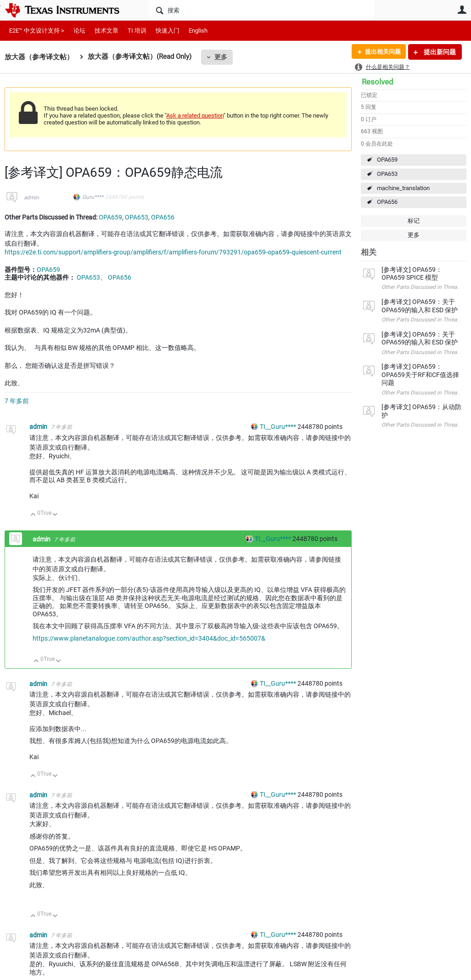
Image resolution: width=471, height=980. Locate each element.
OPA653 (387, 174)
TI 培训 (137, 31)
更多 (221, 57)
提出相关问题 (381, 52)
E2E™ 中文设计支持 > (37, 31)
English (198, 31)
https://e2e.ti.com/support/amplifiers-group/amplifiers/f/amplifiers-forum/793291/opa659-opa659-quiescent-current (173, 252)
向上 (33, 515)
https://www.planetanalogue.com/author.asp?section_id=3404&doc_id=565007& (149, 638)
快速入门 (168, 31)
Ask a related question (195, 115)
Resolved (378, 82)
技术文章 (107, 31)
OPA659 (387, 160)
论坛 (79, 31)
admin (31, 197)
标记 (414, 221)
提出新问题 (439, 52)
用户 (462, 10)
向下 (55, 515)
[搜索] (262, 10)
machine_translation (403, 188)
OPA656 (387, 202)
